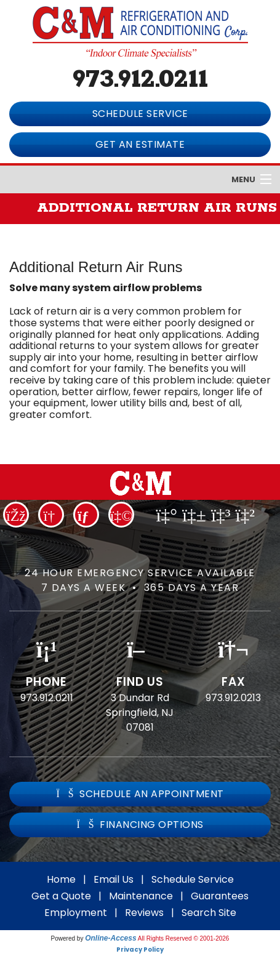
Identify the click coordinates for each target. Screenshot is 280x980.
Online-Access (110, 938)
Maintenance (141, 896)
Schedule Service (193, 879)
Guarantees (220, 896)
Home (61, 879)
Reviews (144, 913)
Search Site (209, 913)
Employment (76, 913)
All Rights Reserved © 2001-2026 (184, 938)
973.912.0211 (140, 80)
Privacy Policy (140, 950)
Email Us (114, 879)
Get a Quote (61, 896)
